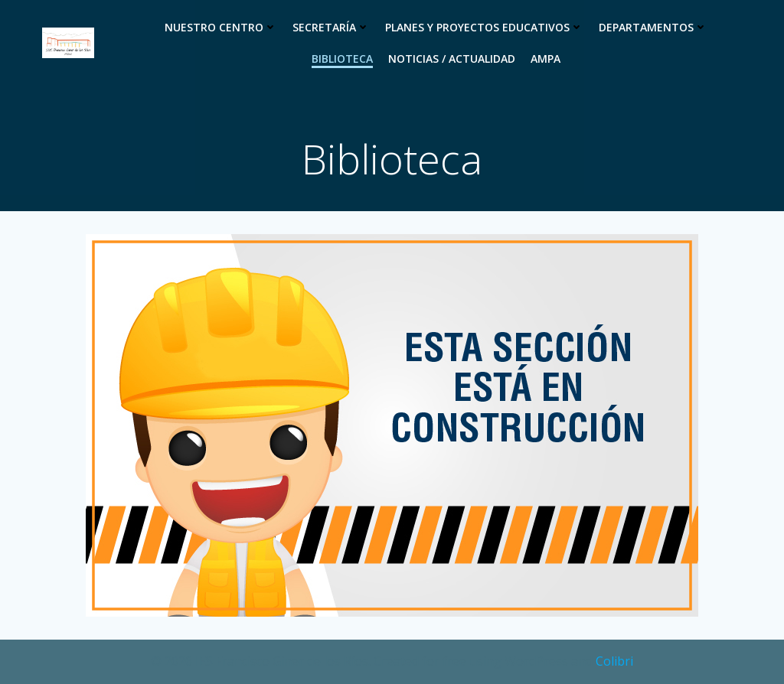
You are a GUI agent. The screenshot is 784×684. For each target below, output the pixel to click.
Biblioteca (342, 59)
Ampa (546, 59)
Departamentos (653, 27)
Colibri (614, 661)
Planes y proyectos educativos (484, 27)
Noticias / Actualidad (452, 59)
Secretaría (331, 27)
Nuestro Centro (221, 27)
